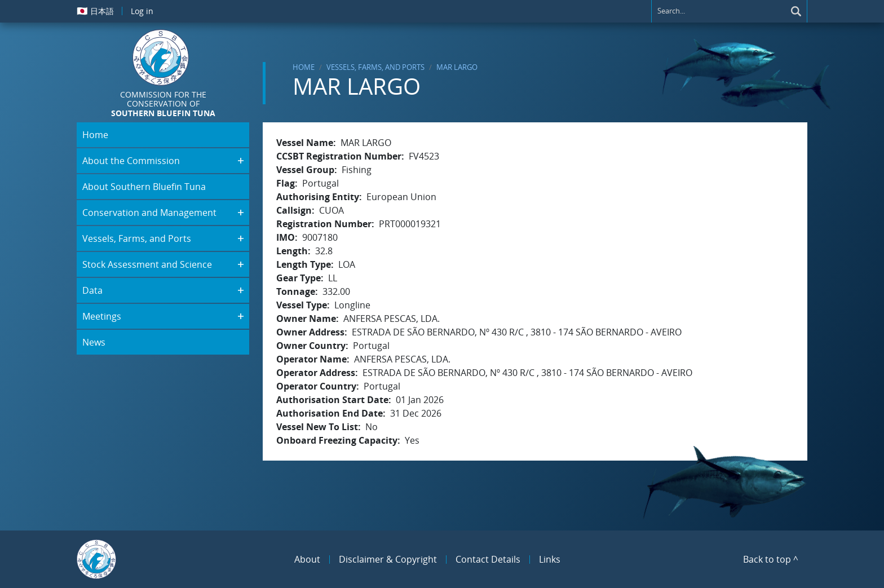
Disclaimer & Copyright (388, 559)
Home (304, 67)
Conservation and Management (149, 213)
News (94, 342)
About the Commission (131, 161)
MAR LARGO (457, 67)
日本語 (95, 11)
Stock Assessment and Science (147, 264)
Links (550, 559)
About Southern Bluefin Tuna (144, 187)
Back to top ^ (771, 559)
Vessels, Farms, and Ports (375, 67)
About (307, 559)
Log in (142, 11)
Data (92, 290)
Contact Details (488, 559)
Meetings (102, 316)
